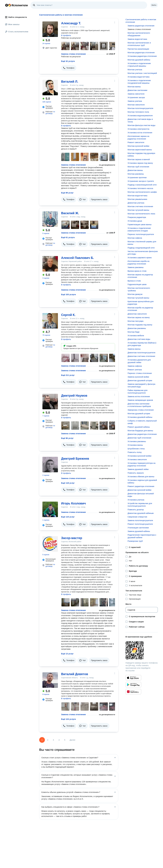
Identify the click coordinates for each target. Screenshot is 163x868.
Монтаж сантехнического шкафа (142, 192)
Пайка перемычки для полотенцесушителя (137, 392)
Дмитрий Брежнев (75, 459)
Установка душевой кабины (140, 417)
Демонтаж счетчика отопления (141, 356)
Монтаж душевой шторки (139, 413)
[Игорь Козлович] (50, 509)
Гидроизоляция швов (137, 284)
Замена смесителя (136, 94)
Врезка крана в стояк (137, 271)
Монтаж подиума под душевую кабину (141, 154)
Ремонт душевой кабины (139, 427)
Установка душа (135, 221)
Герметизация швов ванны (140, 224)
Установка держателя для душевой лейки (139, 361)
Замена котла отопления (139, 396)
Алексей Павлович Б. (78, 258)
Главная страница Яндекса (7, 5)
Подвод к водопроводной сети (141, 248)
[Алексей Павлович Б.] (50, 264)
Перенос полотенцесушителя (141, 234)
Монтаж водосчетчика (137, 196)
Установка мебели (136, 335)
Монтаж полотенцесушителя (140, 108)
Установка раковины (137, 441)
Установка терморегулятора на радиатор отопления (141, 464)
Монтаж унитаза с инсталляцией (142, 73)
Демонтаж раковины (137, 328)
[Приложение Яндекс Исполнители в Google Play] (133, 685)
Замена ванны (134, 349)
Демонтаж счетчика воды (139, 339)
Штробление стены (136, 449)
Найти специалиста (16, 17)
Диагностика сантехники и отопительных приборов (139, 405)
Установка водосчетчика (138, 77)
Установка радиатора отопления (142, 56)
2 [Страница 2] (48, 740)
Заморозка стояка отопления (141, 410)
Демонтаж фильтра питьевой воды (141, 495)
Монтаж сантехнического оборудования (139, 34)
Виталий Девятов (75, 674)
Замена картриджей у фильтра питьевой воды (141, 385)
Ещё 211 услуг (68, 375)
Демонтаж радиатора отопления (142, 434)
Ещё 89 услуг (67, 193)
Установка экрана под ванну (140, 163)
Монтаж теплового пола (138, 112)
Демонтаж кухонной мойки (139, 490)
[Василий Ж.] (50, 219)
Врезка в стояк (134, 281)
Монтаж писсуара (135, 321)
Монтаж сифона (135, 238)
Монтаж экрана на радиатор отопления (140, 276)
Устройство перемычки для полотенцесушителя (140, 505)
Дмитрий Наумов (74, 396)
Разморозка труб (135, 541)
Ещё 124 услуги (68, 719)
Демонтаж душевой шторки (140, 380)
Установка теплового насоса (140, 188)
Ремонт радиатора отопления (141, 486)
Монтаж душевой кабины (139, 60)
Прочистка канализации (138, 49)
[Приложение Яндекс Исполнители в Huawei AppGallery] (133, 692)
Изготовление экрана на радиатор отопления (138, 137)
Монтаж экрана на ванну (139, 317)
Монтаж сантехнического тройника (139, 289)
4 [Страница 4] (59, 740)
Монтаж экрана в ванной (139, 159)
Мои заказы (12, 24)
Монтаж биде (134, 332)
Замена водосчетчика (137, 39)
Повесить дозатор (136, 510)
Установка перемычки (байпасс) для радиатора (142, 344)
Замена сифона (135, 366)
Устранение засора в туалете (141, 181)
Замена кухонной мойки (138, 377)
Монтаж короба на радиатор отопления (140, 309)
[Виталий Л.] (50, 88)
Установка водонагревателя (140, 115)
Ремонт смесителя (136, 142)
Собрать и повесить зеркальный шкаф (142, 422)
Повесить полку (135, 452)
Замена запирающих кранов (140, 400)
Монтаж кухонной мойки (138, 146)
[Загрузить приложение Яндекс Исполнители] (142, 650)
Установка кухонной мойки (139, 456)
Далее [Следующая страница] (72, 740)
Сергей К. (68, 315)
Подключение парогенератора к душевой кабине (142, 536)
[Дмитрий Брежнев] (50, 465)
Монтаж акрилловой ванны (140, 150)
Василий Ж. (70, 213)
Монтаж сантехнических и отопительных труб (139, 44)
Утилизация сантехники (138, 528)
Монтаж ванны (134, 87)
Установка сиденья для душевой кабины (142, 481)
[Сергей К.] (50, 321)
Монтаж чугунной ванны (138, 210)
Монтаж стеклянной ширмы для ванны (142, 243)
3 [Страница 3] (53, 740)
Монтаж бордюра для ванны (140, 431)
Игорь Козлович (73, 503)
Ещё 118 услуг (68, 483)
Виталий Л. (70, 82)
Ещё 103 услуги (68, 294)
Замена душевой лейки (138, 469)
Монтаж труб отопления (138, 167)
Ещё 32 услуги (68, 61)
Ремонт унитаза (135, 370)
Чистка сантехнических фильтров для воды (143, 253)
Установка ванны (135, 445)
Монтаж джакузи (135, 294)
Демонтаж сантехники (137, 90)
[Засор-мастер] (50, 544)
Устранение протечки (137, 177)
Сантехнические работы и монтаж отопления (141, 21)
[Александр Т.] (50, 29)
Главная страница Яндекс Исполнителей (17, 5)
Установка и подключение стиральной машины (139, 65)
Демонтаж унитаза (136, 203)
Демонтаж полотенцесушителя (141, 353)
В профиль (66, 35)
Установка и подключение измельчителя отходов (139, 229)
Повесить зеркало (136, 473)
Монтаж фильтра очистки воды (141, 125)
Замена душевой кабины (139, 531)
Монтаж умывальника (137, 199)
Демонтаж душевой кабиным (141, 513)
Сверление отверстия (137, 517)
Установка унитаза (136, 500)
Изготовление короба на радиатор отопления (138, 262)
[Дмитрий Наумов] (50, 402)
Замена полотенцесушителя (140, 520)
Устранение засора (136, 97)
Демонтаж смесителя (137, 314)
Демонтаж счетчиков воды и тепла (140, 120)
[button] (69, 68)
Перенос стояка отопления (140, 373)
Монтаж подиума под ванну (140, 325)
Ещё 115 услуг (68, 517)
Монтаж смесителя (136, 105)
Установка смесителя (137, 459)
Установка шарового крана (140, 258)
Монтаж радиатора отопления (141, 52)
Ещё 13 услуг (67, 654)
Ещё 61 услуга (68, 237)
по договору (50, 113)
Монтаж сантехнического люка (141, 214)
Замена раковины (136, 267)
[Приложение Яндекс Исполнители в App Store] (133, 678)
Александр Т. (71, 23)
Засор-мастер (72, 538)
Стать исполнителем (17, 32)
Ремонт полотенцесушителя (140, 524)
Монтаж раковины (136, 174)
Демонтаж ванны (135, 170)
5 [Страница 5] (65, 740)
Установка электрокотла (138, 129)
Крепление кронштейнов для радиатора (140, 303)
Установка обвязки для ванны (141, 476)
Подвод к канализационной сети (142, 185)
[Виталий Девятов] (50, 680)
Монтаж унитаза (135, 70)
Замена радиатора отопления (141, 26)
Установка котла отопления (140, 133)
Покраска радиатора (137, 217)
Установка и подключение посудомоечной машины (139, 82)
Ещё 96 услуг (67, 438)
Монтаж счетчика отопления (140, 206)
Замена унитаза (135, 101)
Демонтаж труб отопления (139, 438)
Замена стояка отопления (73, 54)
